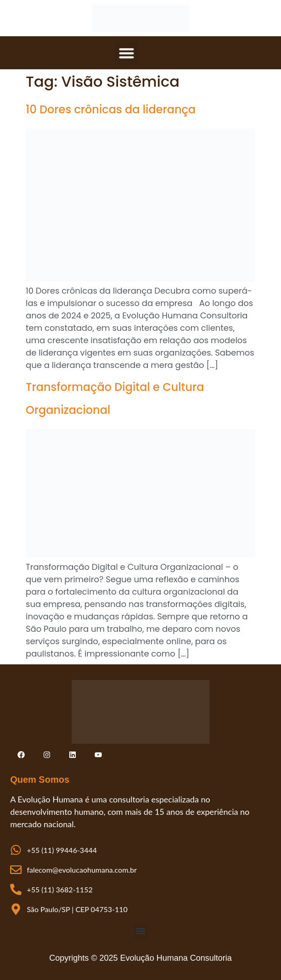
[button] (126, 53)
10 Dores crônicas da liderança (111, 109)
